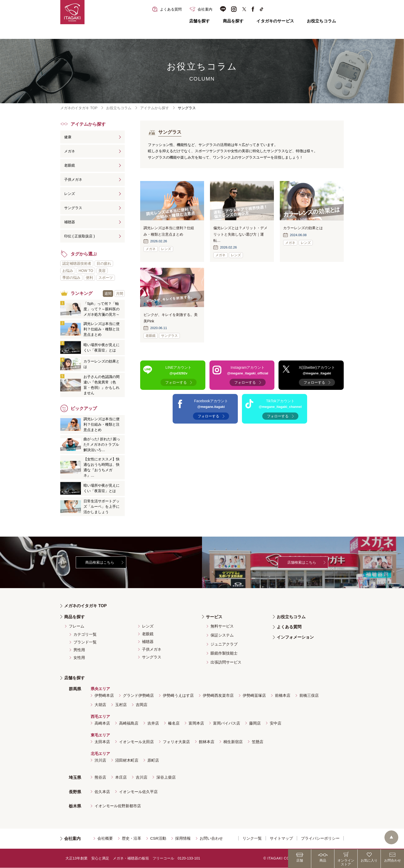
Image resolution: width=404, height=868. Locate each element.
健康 (68, 137)
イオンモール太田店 (136, 742)
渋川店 (100, 760)
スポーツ (106, 278)
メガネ (70, 151)
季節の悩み (71, 278)
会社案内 (72, 839)
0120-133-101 (189, 858)
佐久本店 (102, 792)
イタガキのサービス (275, 21)
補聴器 (70, 222)
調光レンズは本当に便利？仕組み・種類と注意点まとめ (102, 329)
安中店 (276, 723)
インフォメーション (295, 637)
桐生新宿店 (233, 742)
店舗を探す (200, 21)
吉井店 (153, 723)
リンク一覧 (252, 839)
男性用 (79, 650)
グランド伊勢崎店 (138, 696)
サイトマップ (281, 839)
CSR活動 (158, 839)
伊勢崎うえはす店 (178, 696)
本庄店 (121, 777)
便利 (89, 278)
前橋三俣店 (309, 696)
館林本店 (207, 742)
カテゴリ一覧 (85, 635)
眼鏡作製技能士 (224, 653)
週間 (108, 294)
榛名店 (174, 723)
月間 (120, 294)
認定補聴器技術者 (77, 263)
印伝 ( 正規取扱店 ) (79, 236)
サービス (214, 617)
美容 (102, 271)
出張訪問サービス (226, 662)
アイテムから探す (155, 108)
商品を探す (233, 21)
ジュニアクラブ (224, 644)
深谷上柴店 (166, 777)
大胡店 (100, 705)
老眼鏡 (70, 165)
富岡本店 (196, 723)
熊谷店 (100, 777)
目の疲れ (104, 263)
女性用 (79, 658)
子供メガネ (73, 179)
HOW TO (86, 271)
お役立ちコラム (321, 21)
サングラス (73, 208)
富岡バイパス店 (227, 723)
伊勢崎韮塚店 (254, 696)
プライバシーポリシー (320, 839)
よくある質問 (289, 627)
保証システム (222, 635)
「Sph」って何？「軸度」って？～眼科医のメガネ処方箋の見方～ (102, 309)
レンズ (70, 194)
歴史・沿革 (132, 839)
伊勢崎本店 (104, 696)
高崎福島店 (129, 723)
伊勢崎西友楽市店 (218, 696)
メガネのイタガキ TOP (79, 108)
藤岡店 (255, 723)
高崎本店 (102, 723)
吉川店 (142, 777)
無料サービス (222, 626)
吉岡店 (142, 705)
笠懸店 (258, 742)
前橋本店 (283, 696)
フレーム (77, 626)
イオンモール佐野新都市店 (118, 806)
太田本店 (102, 742)
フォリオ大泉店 (176, 742)
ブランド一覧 (85, 642)
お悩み (68, 271)
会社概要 (105, 839)
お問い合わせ (211, 839)
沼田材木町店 (127, 760)
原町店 (153, 760)
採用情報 (183, 839)
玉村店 (121, 705)
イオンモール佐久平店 (138, 792)
